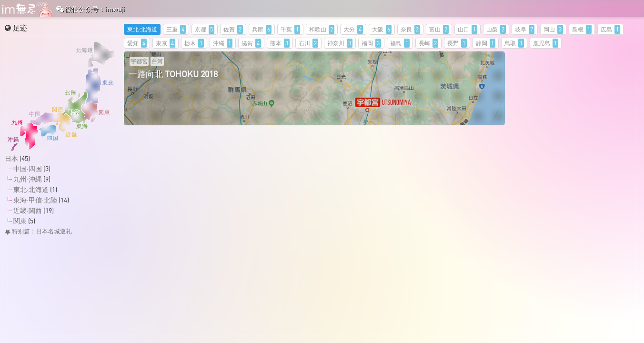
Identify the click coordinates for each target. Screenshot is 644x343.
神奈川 (340, 43)
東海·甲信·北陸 (35, 200)
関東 (20, 221)
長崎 (428, 43)
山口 (468, 29)
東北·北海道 (142, 29)
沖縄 (223, 43)
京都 (205, 29)
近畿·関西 (28, 210)
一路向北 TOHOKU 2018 (173, 74)
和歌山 (322, 29)
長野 (457, 43)
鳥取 (514, 43)
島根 (582, 29)
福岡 (371, 43)
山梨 (496, 29)
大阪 (382, 29)
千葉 (290, 29)
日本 (11, 158)
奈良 (410, 29)
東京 (166, 43)
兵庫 (262, 29)
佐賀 (233, 29)
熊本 (280, 43)
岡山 (553, 29)
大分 (353, 29)
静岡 (486, 43)
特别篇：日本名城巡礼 (38, 231)
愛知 (137, 43)
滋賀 (251, 43)
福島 (400, 43)
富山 (439, 29)
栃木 (194, 43)
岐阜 (525, 29)
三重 (176, 29)
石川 (308, 43)
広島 (610, 29)
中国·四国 (28, 168)
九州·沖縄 (28, 179)
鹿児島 (546, 43)
